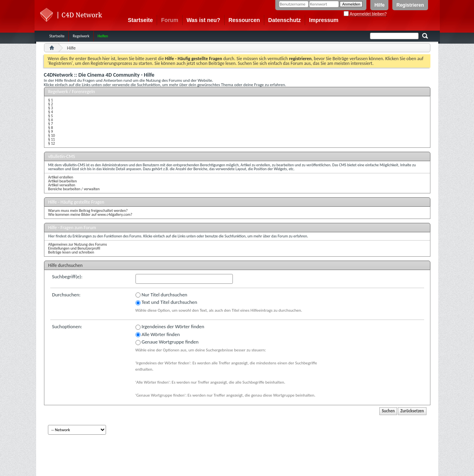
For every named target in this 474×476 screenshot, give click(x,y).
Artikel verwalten (62, 185)
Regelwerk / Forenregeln (72, 92)
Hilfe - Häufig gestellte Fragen (76, 202)
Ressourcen (244, 20)
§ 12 (52, 143)
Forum (170, 20)
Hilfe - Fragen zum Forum (72, 228)
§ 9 (51, 131)
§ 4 (51, 112)
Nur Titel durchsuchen (161, 295)
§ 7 (51, 124)
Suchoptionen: (67, 326)
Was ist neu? (203, 20)
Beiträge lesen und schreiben (71, 252)
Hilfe (379, 5)
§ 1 (51, 100)
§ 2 (51, 104)
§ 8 (51, 128)
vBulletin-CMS (62, 156)
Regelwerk (81, 36)
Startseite (141, 20)
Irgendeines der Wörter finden (170, 327)
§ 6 (51, 120)
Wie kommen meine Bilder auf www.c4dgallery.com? (90, 214)
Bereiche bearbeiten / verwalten (74, 189)
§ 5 (51, 116)
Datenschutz (285, 20)
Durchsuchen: (67, 295)
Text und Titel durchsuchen (167, 302)
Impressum (324, 20)
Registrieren (410, 5)
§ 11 (52, 139)
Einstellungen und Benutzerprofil (74, 248)
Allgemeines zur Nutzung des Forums (78, 244)
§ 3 (51, 108)
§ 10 (52, 135)
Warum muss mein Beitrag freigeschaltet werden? (88, 210)
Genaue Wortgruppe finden (167, 342)
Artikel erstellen (61, 177)
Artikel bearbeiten (63, 181)
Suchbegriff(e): (67, 277)
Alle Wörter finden (158, 334)
